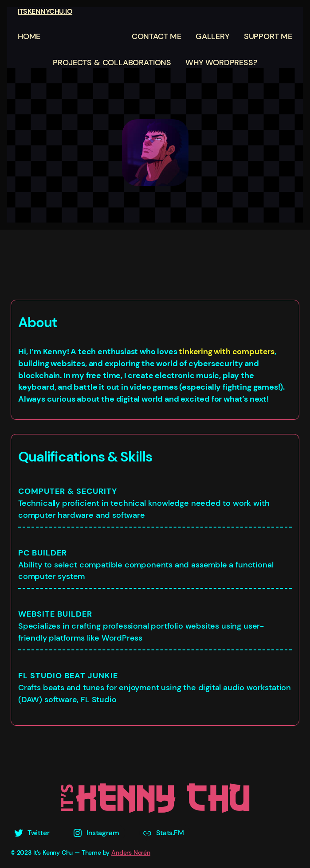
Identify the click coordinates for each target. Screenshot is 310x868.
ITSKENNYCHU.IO (45, 11)
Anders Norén (131, 852)
